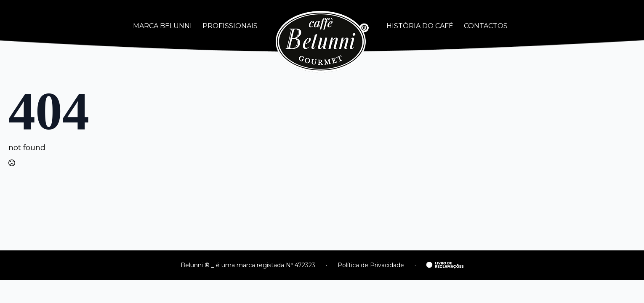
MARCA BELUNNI (162, 26)
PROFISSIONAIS (230, 26)
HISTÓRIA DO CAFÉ (420, 26)
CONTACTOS (486, 26)
